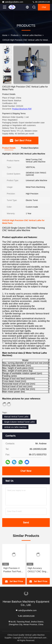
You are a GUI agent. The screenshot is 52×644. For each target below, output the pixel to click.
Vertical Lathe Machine (32, 35)
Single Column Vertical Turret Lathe (19, 422)
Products (15, 35)
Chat (44, 7)
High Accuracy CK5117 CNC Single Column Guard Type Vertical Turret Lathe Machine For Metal (38, 570)
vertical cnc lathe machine (15, 427)
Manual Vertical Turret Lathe (16, 417)
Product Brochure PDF (22, 109)
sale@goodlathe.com (13, 2)
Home (5, 35)
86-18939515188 (41, 2)
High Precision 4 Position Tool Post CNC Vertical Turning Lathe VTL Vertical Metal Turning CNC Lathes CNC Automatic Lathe (14, 570)
